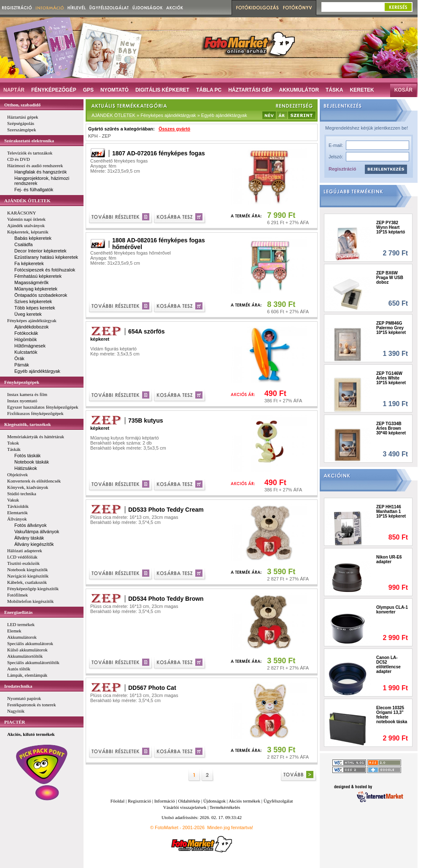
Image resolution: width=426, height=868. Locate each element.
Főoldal (118, 801)
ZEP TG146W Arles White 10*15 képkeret (391, 378)
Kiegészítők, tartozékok (28, 424)
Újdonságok (214, 801)
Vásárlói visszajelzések (185, 807)
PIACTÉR (15, 722)
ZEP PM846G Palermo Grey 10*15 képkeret (391, 328)
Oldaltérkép (189, 801)
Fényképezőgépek (22, 382)
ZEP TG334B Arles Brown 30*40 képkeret (391, 428)
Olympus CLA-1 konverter (392, 610)
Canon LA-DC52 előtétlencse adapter (388, 665)
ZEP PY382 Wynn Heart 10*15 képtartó (391, 227)
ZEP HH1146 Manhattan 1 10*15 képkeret (391, 511)
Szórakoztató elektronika (29, 141)
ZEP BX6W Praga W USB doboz (390, 278)
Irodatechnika (18, 686)
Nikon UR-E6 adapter (389, 559)
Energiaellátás (18, 612)
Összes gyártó (174, 129)
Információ (165, 801)
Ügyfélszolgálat (278, 801)
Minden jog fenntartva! (230, 827)
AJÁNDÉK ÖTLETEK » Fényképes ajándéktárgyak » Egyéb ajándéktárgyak (169, 115)
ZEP (106, 136)
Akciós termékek (244, 801)
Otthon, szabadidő (22, 105)
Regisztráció (342, 169)
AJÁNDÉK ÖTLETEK (27, 201)
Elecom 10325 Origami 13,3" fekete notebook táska (392, 715)
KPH (93, 136)
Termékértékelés (225, 807)
